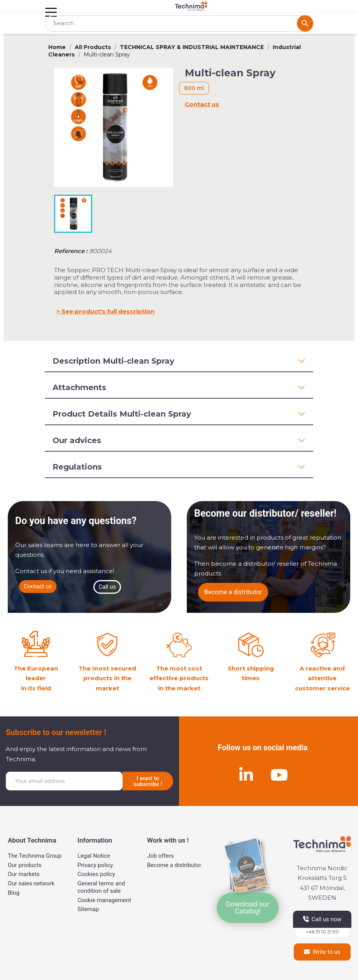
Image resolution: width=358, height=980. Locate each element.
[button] (38, 587)
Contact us (202, 104)
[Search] (179, 24)
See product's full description (108, 311)
